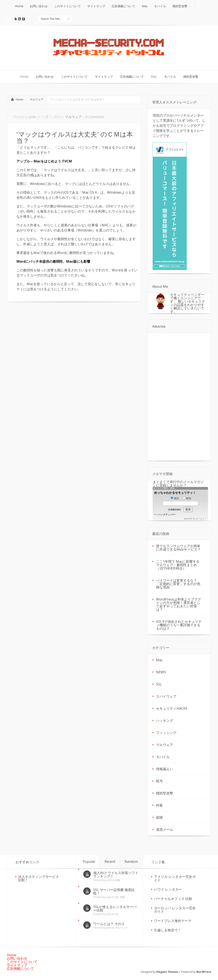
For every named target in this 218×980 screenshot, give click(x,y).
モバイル (163, 757)
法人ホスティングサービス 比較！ (39, 878)
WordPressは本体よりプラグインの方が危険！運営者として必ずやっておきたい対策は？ (179, 604)
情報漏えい (165, 769)
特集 (159, 805)
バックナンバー (167, 514)
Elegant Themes (167, 972)
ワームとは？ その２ (109, 924)
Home (20, 99)
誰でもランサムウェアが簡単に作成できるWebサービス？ (178, 548)
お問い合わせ (17, 958)
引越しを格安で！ (168, 930)
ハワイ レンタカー (168, 889)
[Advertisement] (43, 338)
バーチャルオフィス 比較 (173, 899)
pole (32, 117)
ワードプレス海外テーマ (173, 921)
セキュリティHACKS (172, 708)
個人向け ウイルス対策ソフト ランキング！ (116, 874)
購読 (175, 498)
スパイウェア (166, 696)
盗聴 (159, 817)
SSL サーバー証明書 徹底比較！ (114, 891)
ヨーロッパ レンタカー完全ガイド (175, 910)
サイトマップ (17, 965)
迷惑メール (165, 829)
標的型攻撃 (165, 793)
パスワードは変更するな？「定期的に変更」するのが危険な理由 (178, 584)
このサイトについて (22, 962)
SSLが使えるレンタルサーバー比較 (115, 908)
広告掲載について (20, 969)
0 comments (95, 117)
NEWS (161, 672)
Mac (159, 660)
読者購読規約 (175, 509)
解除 (187, 498)
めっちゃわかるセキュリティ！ (175, 493)
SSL (159, 684)
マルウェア (37, 99)
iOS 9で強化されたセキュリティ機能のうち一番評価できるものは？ (179, 625)
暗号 (159, 781)
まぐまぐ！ (201, 519)
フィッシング (166, 733)
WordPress (204, 972)
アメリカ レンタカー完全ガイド (175, 878)
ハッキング (165, 721)
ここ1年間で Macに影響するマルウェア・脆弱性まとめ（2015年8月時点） (178, 565)
